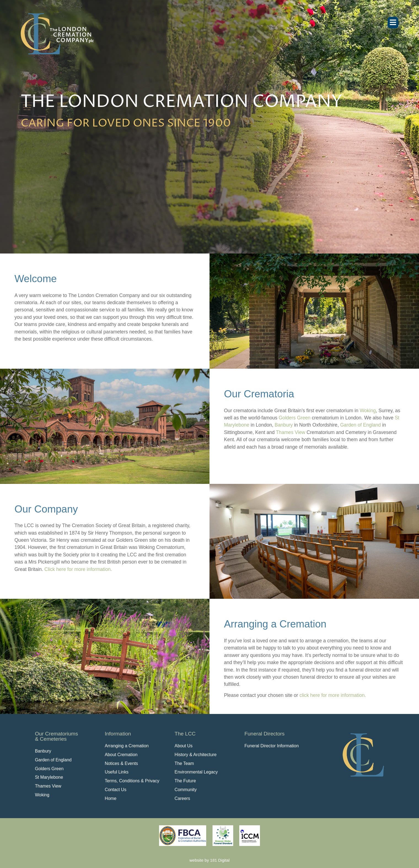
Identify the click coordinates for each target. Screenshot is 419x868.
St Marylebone (49, 777)
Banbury (284, 425)
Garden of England (361, 425)
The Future (185, 781)
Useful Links (117, 772)
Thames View (291, 432)
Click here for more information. (78, 569)
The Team (184, 763)
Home (111, 798)
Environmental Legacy (196, 772)
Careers (182, 798)
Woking (368, 411)
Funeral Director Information (272, 746)
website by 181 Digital (209, 860)
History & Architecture (195, 755)
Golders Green (295, 418)
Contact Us (116, 790)
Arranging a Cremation (127, 746)
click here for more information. (333, 695)
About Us (183, 746)
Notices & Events (121, 763)
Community (186, 790)
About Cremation (121, 755)
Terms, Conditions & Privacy (132, 781)
